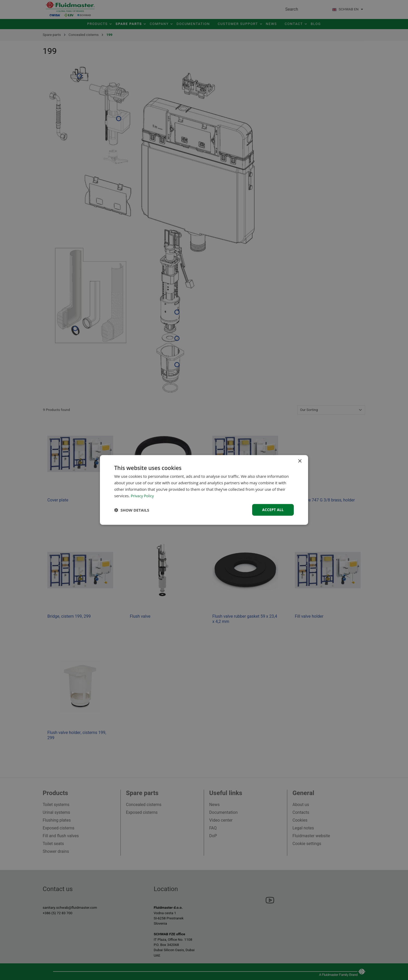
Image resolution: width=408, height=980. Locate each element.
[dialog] (204, 490)
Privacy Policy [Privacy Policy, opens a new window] (143, 495)
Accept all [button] (273, 510)
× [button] (300, 461)
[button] (132, 510)
